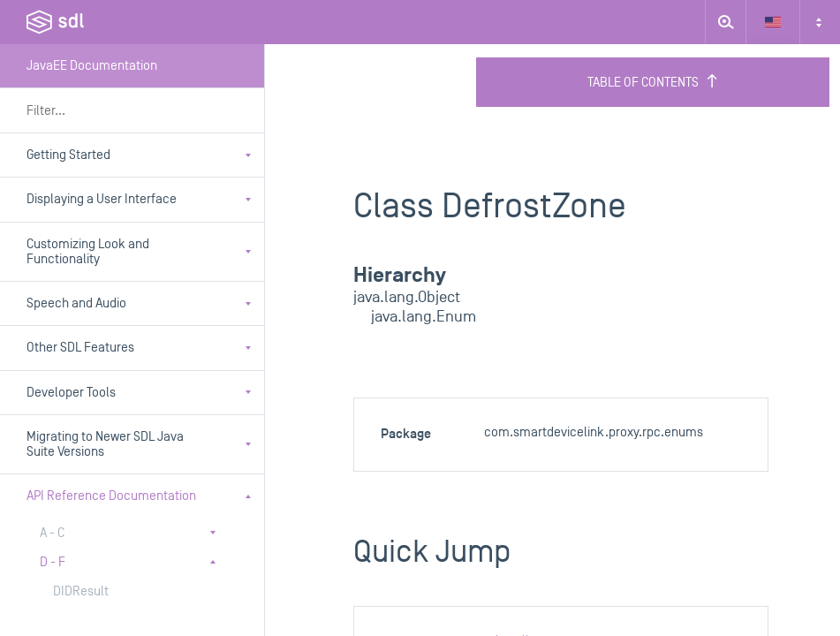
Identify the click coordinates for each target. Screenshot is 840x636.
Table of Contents (653, 82)
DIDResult (81, 591)
